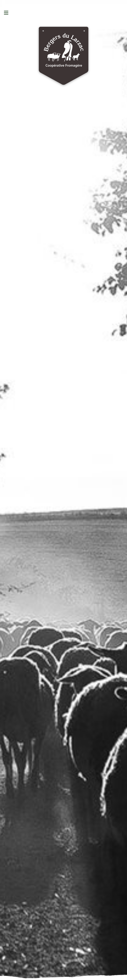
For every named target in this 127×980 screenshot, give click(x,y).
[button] (6, 13)
